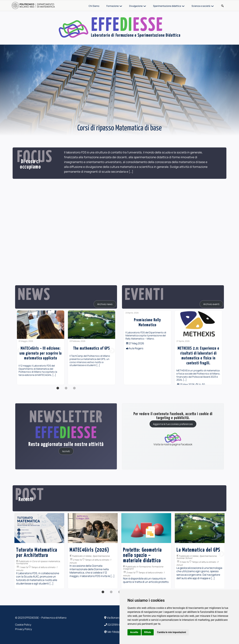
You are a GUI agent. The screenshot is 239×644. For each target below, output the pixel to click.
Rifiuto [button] (148, 632)
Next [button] (112, 351)
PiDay (41, 556)
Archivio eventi (211, 304)
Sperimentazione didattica (167, 6)
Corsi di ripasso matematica (91, 561)
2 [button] (66, 390)
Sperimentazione (146, 556)
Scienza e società (201, 6)
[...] (131, 171)
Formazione (113, 6)
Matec (134, 556)
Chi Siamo (94, 6)
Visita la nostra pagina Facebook (173, 439)
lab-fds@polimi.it (116, 632)
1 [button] (58, 390)
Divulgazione (136, 6)
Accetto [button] (134, 632)
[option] (41, 348)
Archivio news (105, 304)
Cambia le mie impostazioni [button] (171, 632)
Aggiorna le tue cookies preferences (173, 424)
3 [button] (74, 390)
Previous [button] (20, 351)
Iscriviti (66, 451)
